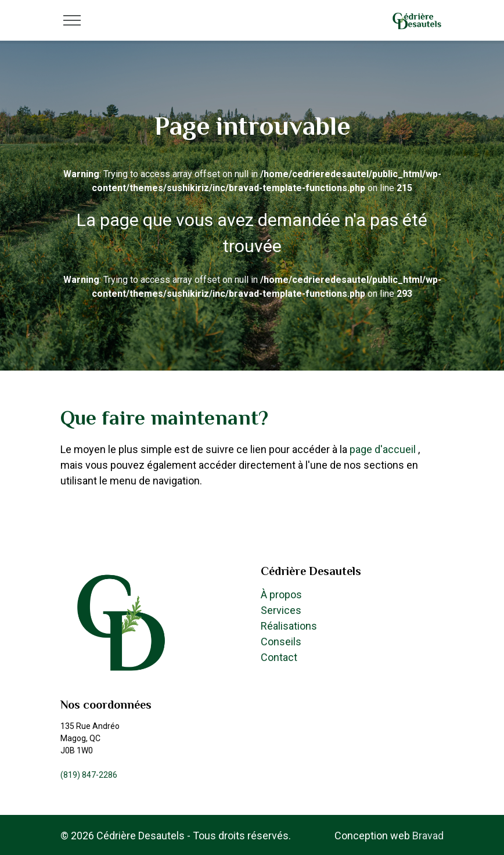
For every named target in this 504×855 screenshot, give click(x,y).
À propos (281, 594)
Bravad (428, 836)
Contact (279, 657)
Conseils (281, 642)
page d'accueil (384, 449)
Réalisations (289, 626)
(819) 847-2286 (89, 775)
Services (281, 610)
